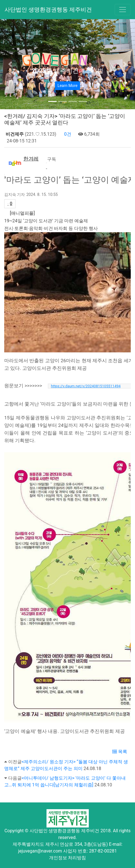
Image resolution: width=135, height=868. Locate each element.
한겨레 (31, 159)
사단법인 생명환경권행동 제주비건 (48, 10)
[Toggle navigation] (123, 10)
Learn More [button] (67, 86)
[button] (10, 64)
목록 (120, 752)
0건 (67, 134)
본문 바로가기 (0, 0)
